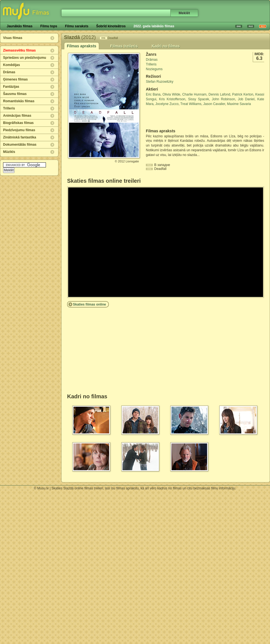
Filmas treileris (124, 46)
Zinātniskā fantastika (20, 137)
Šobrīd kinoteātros (111, 26)
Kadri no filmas (166, 46)
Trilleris (9, 108)
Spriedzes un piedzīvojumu (25, 58)
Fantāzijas (11, 87)
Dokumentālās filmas (20, 145)
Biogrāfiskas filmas (18, 123)
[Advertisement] (178, 118)
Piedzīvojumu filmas (19, 130)
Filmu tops (49, 26)
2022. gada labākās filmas (154, 26)
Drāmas (9, 72)
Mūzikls (9, 152)
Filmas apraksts (82, 46)
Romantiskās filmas (19, 101)
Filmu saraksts (77, 26)
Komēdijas (12, 65)
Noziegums (154, 69)
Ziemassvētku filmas (19, 50)
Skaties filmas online (89, 304)
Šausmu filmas (15, 94)
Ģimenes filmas (15, 79)
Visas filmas (13, 38)
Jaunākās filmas (20, 26)
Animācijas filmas (17, 116)
